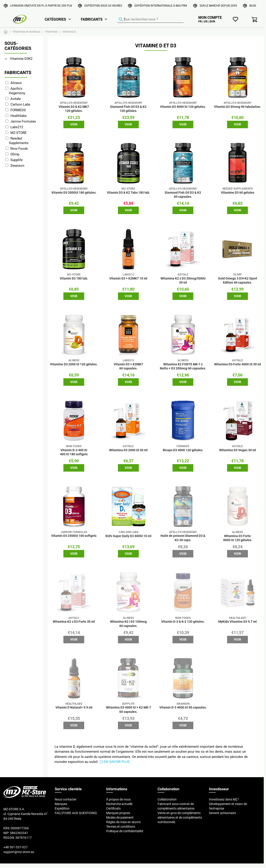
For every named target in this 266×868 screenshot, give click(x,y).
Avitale (16, 99)
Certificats (113, 808)
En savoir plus (117, 762)
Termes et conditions (121, 827)
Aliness (16, 83)
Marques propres (118, 813)
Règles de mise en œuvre (123, 822)
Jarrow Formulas (23, 121)
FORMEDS (18, 110)
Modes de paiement (120, 817)
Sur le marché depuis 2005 (218, 6)
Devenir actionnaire (222, 813)
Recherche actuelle (119, 804)
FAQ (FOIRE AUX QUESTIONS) (76, 813)
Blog (253, 6)
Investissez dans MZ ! (224, 799)
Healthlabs (19, 116)
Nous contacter (66, 799)
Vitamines (51, 32)
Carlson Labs (20, 104)
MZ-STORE (19, 133)
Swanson (17, 165)
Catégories (55, 19)
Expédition (62, 808)
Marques (61, 804)
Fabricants (92, 19)
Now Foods (19, 148)
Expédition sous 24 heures (103, 6)
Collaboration (167, 799)
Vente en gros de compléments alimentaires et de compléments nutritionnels (180, 817)
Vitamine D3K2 (21, 59)
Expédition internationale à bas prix (161, 6)
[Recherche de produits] (150, 19)
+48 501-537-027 (16, 847)
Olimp (15, 154)
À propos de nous (118, 799)
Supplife (17, 160)
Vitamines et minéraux (26, 32)
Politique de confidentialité (125, 831)
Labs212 (17, 127)
